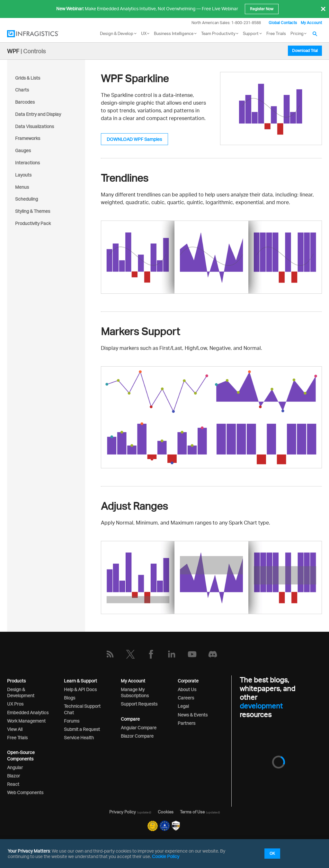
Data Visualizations (35, 126)
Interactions (27, 163)
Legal (183, 706)
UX (144, 33)
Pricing (297, 33)
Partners (187, 723)
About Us (187, 689)
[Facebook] (151, 654)
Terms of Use (192, 812)
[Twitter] (130, 654)
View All (15, 729)
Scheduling (27, 199)
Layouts (23, 175)
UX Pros (15, 704)
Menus (22, 187)
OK (272, 853)
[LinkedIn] (172, 654)
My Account (311, 23)
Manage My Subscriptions (135, 692)
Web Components (25, 792)
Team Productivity (218, 33)
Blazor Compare (137, 736)
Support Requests (139, 704)
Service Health (79, 738)
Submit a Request (82, 729)
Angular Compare (139, 728)
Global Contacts (283, 23)
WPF (13, 51)
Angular (15, 767)
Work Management (26, 721)
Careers (186, 698)
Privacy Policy (123, 812)
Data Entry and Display (38, 114)
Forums (72, 721)
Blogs (70, 698)
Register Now (262, 9)
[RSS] (110, 654)
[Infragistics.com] (39, 34)
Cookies (166, 812)
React (13, 784)
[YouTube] (192, 654)
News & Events (193, 715)
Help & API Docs (80, 689)
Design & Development (21, 692)
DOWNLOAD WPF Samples (134, 139)
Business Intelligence (174, 33)
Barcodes (25, 102)
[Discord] (213, 654)
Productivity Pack (33, 223)
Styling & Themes (33, 211)
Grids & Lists (28, 78)
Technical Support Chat (82, 709)
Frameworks (28, 138)
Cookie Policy (166, 856)
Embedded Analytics (28, 712)
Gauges (23, 150)
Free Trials (276, 33)
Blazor (13, 776)
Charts (22, 90)
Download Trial (305, 51)
